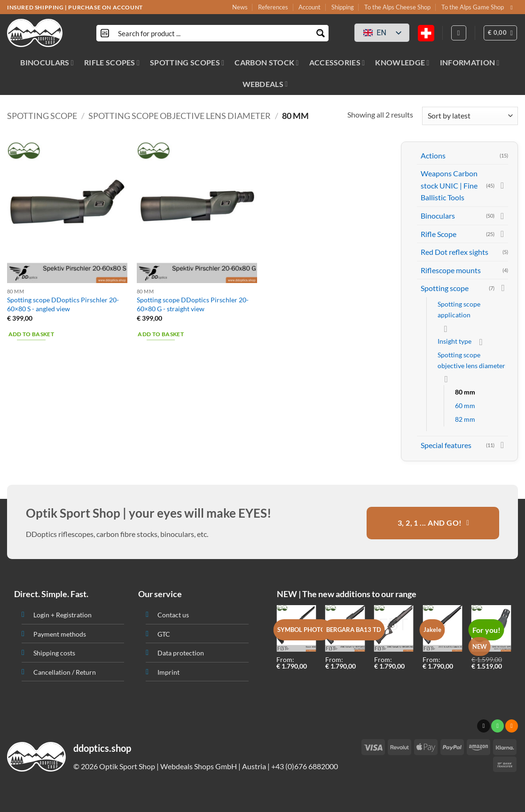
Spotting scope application (459, 309)
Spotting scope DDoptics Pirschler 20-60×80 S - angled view (63, 304)
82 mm (465, 419)
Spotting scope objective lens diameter (180, 116)
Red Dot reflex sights (454, 252)
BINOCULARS (47, 62)
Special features (446, 445)
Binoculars (438, 216)
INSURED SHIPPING (35, 7)
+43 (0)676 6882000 (305, 766)
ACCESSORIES (337, 62)
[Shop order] (470, 116)
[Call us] (498, 726)
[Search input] (213, 33)
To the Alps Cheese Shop (397, 7)
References (273, 7)
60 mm (465, 406)
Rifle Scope (439, 234)
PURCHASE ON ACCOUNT (105, 7)
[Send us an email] (513, 8)
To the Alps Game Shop (473, 7)
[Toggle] (502, 185)
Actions (433, 155)
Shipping (343, 7)
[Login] (459, 33)
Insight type (454, 341)
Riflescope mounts (451, 270)
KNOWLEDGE (402, 62)
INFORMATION (470, 62)
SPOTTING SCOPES (187, 62)
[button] (501, 33)
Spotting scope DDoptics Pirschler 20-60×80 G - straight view (193, 304)
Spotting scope (42, 116)
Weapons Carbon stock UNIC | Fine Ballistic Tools (449, 185)
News (240, 7)
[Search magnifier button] (320, 33)
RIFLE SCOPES (112, 62)
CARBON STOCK (266, 62)
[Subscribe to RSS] (512, 726)
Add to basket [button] (31, 334)
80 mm (465, 392)
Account (310, 7)
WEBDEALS (265, 84)
